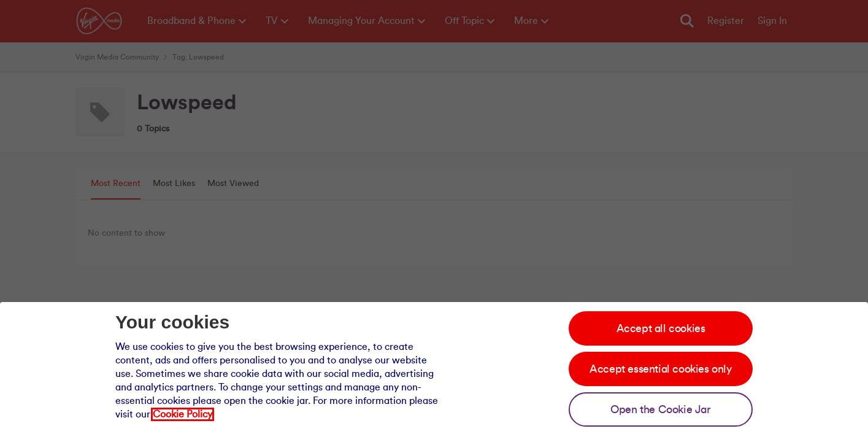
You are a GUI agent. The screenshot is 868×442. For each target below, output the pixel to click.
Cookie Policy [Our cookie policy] (182, 414)
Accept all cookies (661, 328)
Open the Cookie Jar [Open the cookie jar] (660, 409)
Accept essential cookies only (660, 369)
